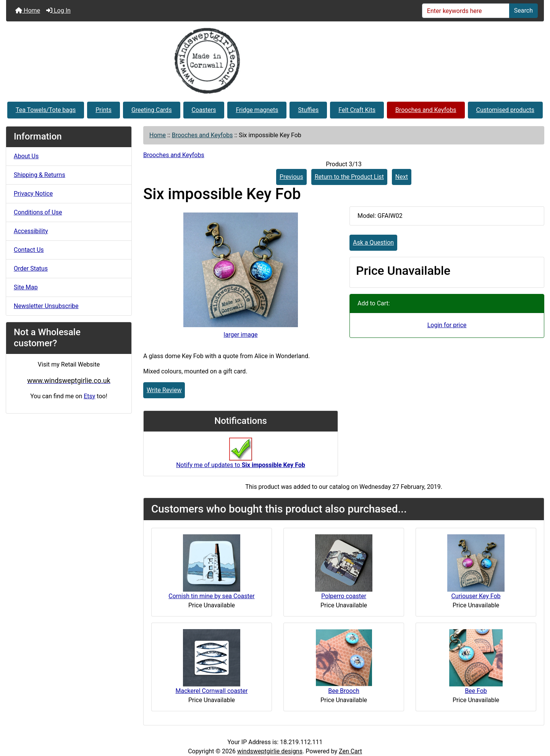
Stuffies (308, 110)
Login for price (447, 325)
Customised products (505, 110)
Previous (291, 177)
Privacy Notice (33, 194)
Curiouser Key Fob (476, 596)
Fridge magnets (257, 110)
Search (523, 11)
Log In (58, 11)
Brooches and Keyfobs (426, 110)
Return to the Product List (349, 177)
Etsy (89, 396)
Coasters (204, 110)
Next (402, 177)
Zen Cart (350, 751)
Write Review (164, 390)
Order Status (31, 268)
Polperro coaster (344, 596)
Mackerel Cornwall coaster (212, 691)
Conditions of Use (38, 212)
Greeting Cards (152, 110)
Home (28, 11)
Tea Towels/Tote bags (46, 110)
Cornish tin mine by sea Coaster (211, 596)
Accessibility (31, 231)
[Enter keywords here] (466, 11)
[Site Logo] (275, 61)
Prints (104, 110)
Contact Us (29, 250)
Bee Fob (476, 691)
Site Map (26, 287)
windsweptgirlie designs (270, 751)
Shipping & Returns (40, 175)
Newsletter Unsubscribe (46, 306)
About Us (26, 156)
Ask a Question (373, 243)
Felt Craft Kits (357, 110)
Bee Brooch (344, 691)
